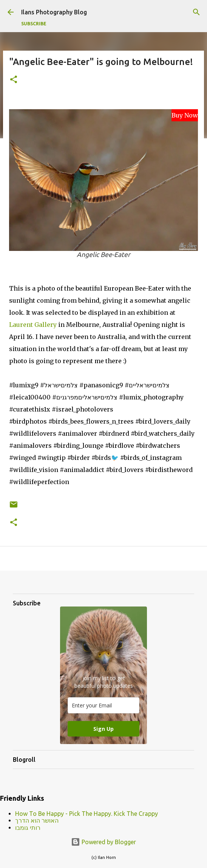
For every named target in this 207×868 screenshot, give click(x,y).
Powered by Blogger (103, 842)
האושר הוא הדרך (37, 820)
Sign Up (103, 729)
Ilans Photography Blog (54, 12)
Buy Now (185, 115)
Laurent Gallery (33, 325)
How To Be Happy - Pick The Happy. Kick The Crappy (87, 814)
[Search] (196, 12)
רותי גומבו (28, 828)
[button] (14, 80)
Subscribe (34, 24)
